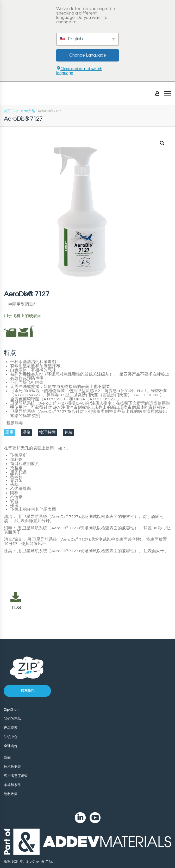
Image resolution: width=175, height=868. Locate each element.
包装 (68, 432)
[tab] (9, 432)
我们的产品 (12, 719)
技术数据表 (12, 767)
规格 (26, 432)
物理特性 (47, 432)
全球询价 (11, 746)
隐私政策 (11, 794)
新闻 (7, 758)
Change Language (88, 55)
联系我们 (27, 691)
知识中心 (11, 737)
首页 (7, 111)
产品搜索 (11, 728)
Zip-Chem (12, 710)
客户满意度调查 (16, 776)
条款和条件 (12, 785)
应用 (9, 432)
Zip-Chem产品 (24, 111)
